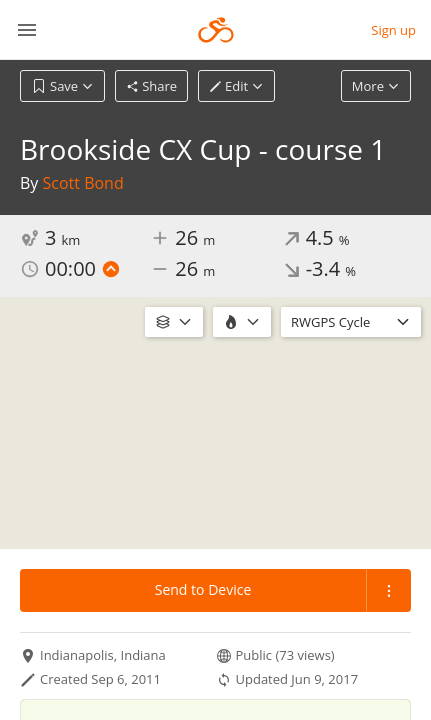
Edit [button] (236, 86)
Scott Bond (83, 183)
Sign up (393, 30)
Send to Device (203, 589)
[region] (215, 423)
